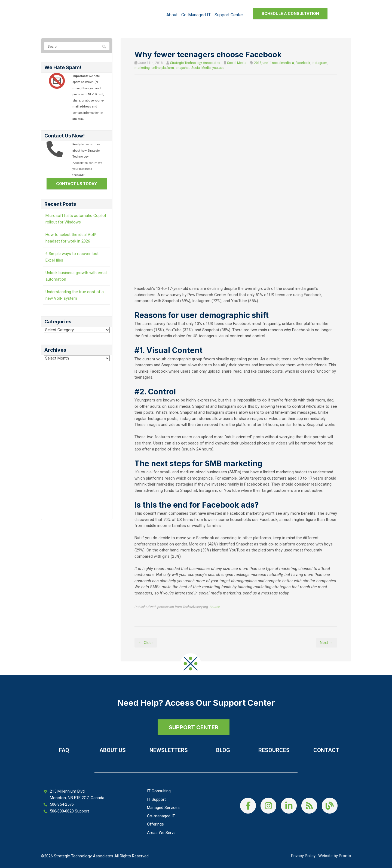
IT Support (156, 799)
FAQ (64, 750)
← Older (146, 643)
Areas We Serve (161, 833)
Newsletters (169, 750)
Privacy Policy (303, 856)
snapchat (183, 68)
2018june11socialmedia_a (274, 63)
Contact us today (76, 184)
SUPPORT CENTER (193, 727)
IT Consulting (159, 791)
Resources (274, 750)
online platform (163, 68)
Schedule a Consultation (290, 13)
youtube (218, 68)
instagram (319, 63)
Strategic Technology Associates (195, 63)
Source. (215, 607)
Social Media (237, 63)
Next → (327, 643)
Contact (326, 750)
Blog (223, 750)
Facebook (303, 63)
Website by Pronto (335, 856)
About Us (113, 750)
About (172, 15)
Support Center (229, 15)
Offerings (155, 824)
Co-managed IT (196, 15)
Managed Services (163, 808)
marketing (142, 68)
